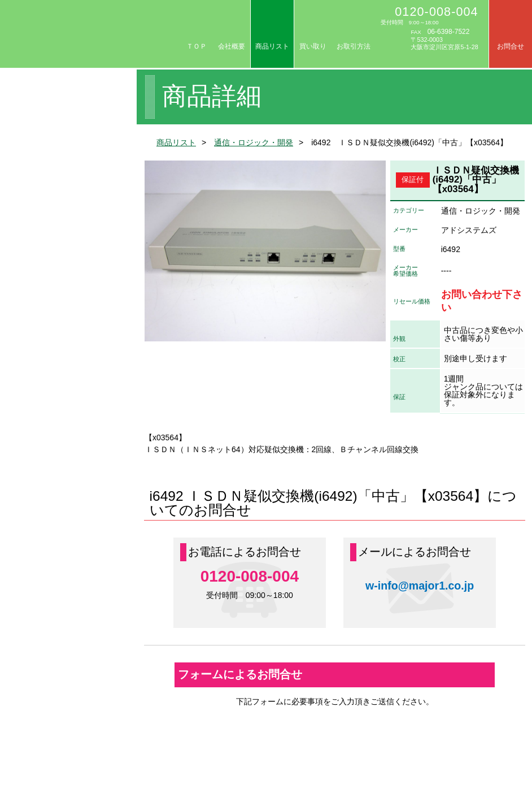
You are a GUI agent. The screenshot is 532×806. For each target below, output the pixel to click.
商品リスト (272, 46)
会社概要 (232, 46)
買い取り (313, 46)
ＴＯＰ (197, 46)
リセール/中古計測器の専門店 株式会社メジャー (91, 34)
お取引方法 (354, 46)
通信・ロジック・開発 (254, 142)
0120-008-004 (436, 12)
